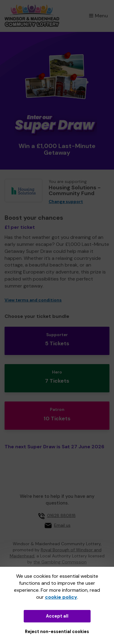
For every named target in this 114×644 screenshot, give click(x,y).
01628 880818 (61, 515)
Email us (62, 525)
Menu (98, 16)
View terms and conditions (33, 300)
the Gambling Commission (60, 562)
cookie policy (61, 597)
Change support (66, 202)
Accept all (57, 616)
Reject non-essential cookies (57, 632)
